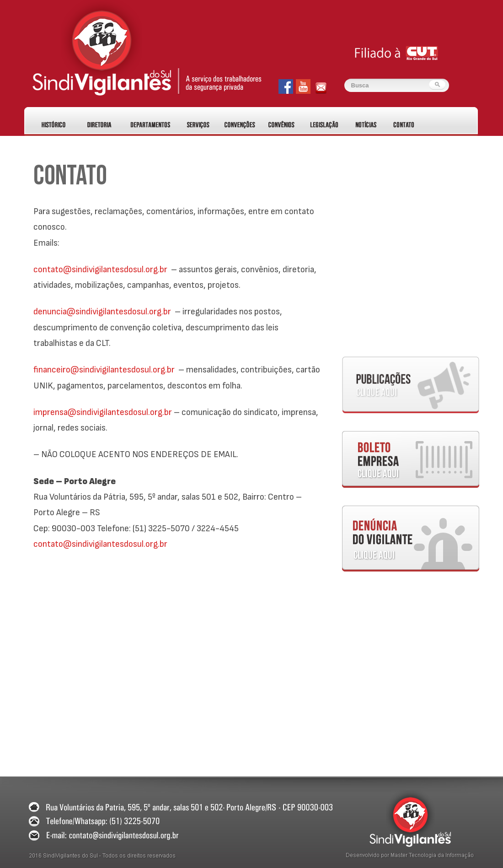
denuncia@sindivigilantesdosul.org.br (102, 312)
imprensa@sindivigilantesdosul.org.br (103, 412)
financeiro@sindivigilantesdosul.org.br (104, 370)
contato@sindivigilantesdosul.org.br (100, 270)
